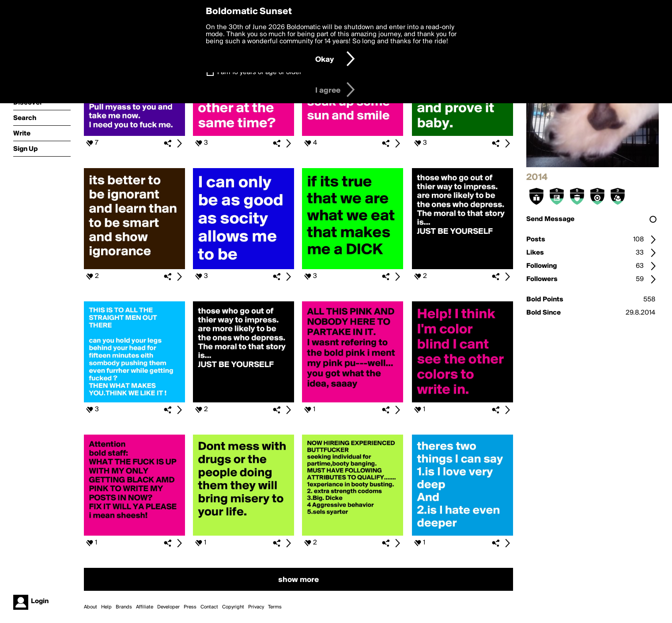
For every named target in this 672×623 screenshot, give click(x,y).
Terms (275, 607)
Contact (209, 607)
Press (190, 607)
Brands (124, 607)
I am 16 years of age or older (259, 72)
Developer (168, 607)
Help (106, 607)
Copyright (233, 607)
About (91, 607)
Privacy (256, 607)
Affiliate (145, 607)
